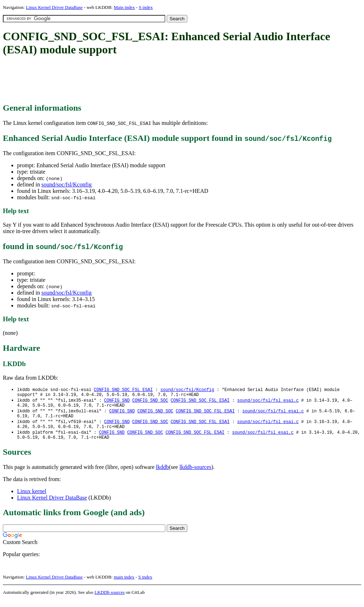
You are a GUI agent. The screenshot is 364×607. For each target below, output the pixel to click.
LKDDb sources (110, 599)
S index (146, 7)
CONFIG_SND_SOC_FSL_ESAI (123, 390)
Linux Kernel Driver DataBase (54, 7)
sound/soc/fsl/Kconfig (66, 184)
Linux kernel (32, 498)
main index (124, 584)
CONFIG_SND (117, 402)
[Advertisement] (132, 80)
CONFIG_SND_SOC (150, 402)
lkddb (162, 474)
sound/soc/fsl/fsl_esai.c (268, 402)
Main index (124, 7)
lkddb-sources (196, 474)
